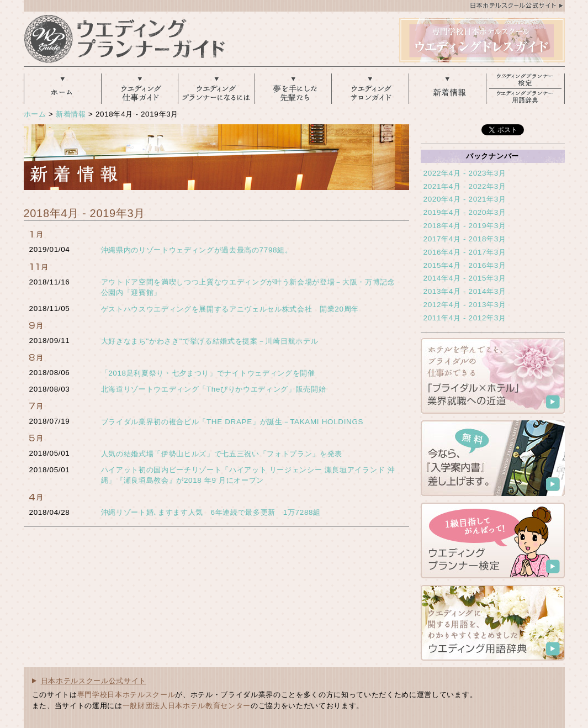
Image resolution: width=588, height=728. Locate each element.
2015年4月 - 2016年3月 (465, 265)
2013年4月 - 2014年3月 (465, 291)
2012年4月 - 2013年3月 (465, 305)
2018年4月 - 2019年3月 (465, 226)
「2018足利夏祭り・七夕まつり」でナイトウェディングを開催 (208, 373)
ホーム (35, 114)
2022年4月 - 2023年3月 (465, 173)
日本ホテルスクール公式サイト (94, 681)
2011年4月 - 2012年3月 (465, 318)
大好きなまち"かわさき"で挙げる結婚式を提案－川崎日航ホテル (210, 341)
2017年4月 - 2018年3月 (465, 239)
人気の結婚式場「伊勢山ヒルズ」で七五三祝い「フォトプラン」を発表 (222, 454)
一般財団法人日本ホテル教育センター (187, 706)
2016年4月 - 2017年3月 (465, 252)
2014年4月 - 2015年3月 (465, 278)
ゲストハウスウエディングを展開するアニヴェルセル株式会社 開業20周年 (230, 309)
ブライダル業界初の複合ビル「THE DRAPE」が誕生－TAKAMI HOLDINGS (232, 422)
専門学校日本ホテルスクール (126, 695)
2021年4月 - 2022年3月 (465, 186)
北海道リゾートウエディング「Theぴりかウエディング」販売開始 (214, 389)
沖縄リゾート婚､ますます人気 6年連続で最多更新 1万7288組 (211, 512)
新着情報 (71, 114)
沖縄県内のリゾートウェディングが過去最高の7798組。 (197, 250)
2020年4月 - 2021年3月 (465, 199)
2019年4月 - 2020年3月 (465, 212)
